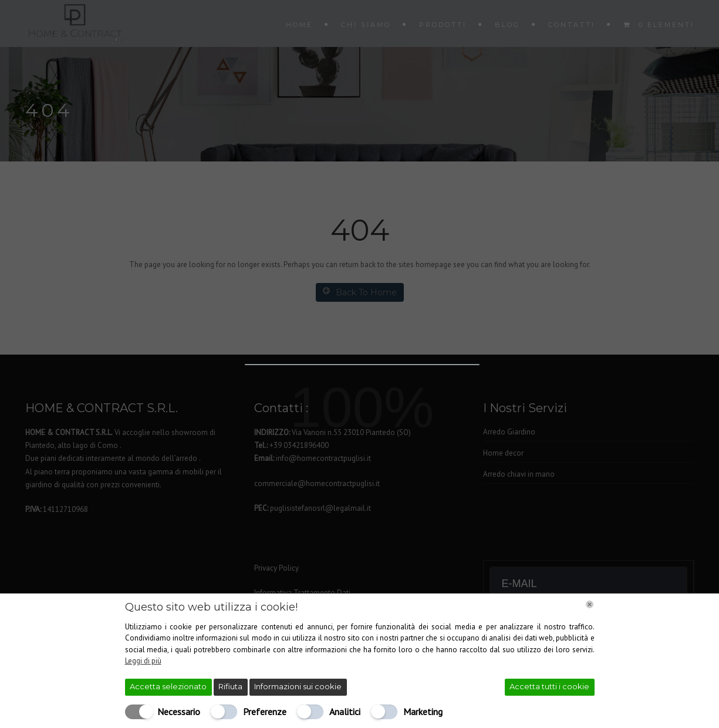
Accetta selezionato (168, 686)
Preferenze (265, 712)
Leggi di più (143, 661)
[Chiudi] (590, 604)
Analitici (345, 712)
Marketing (423, 712)
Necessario (179, 712)
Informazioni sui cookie (298, 686)
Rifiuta (230, 686)
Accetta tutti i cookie (549, 686)
